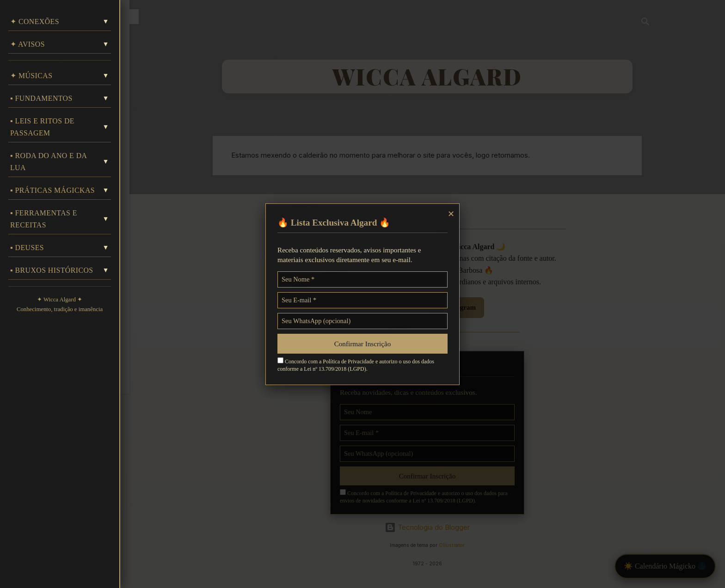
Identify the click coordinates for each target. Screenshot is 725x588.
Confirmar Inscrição (363, 344)
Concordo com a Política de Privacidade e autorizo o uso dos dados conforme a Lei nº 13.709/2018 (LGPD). (356, 365)
